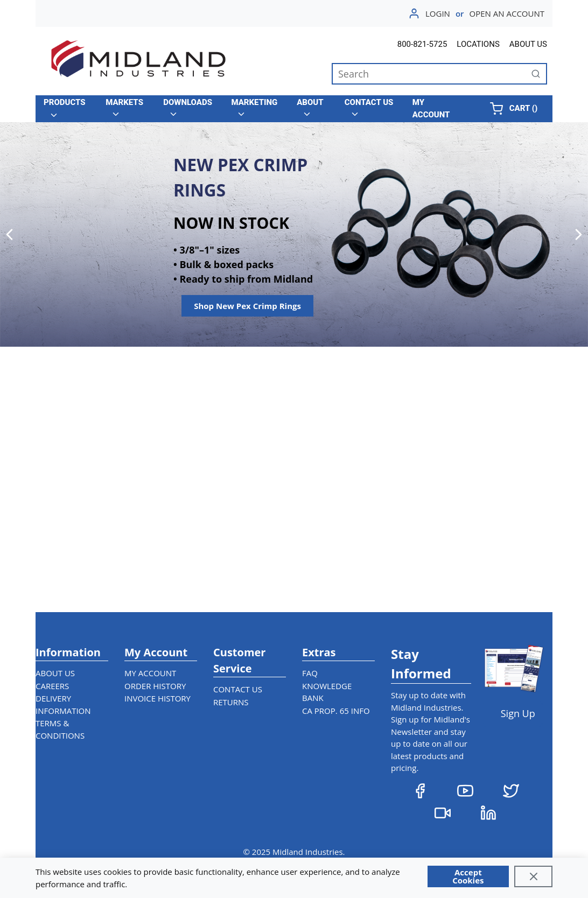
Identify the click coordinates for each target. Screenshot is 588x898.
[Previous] (9, 234)
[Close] (533, 876)
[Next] (579, 234)
